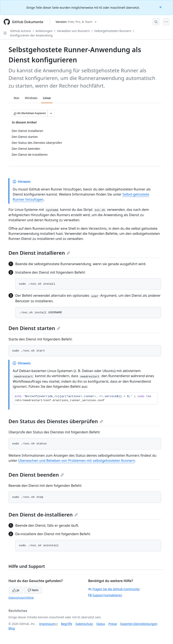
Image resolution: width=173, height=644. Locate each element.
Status (101, 624)
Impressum (47, 624)
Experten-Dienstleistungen (139, 624)
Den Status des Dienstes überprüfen (56, 421)
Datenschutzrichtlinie (21, 598)
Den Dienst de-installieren (43, 514)
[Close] (161, 7)
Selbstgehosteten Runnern (113, 31)
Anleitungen (44, 31)
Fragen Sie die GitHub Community (114, 589)
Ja (16, 590)
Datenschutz (84, 624)
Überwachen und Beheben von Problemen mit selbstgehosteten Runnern (76, 461)
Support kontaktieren (105, 595)
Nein (33, 590)
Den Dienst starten (34, 328)
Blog (12, 628)
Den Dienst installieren (39, 253)
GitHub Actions (21, 31)
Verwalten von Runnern (73, 31)
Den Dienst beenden (36, 475)
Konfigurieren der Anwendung (31, 35)
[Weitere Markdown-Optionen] (51, 113)
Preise (113, 624)
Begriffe (67, 624)
